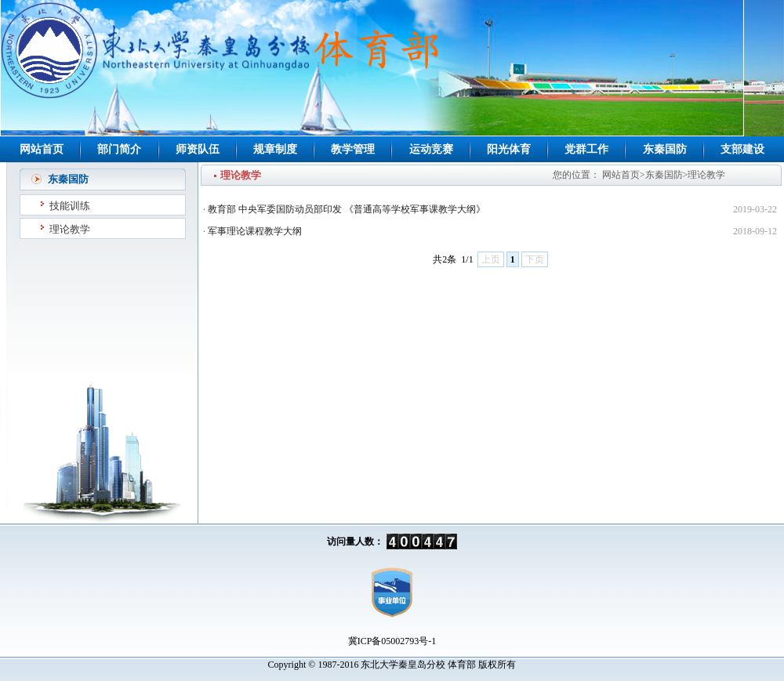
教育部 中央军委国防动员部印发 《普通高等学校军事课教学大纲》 (347, 209)
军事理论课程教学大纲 (255, 231)
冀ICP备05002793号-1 (392, 641)
